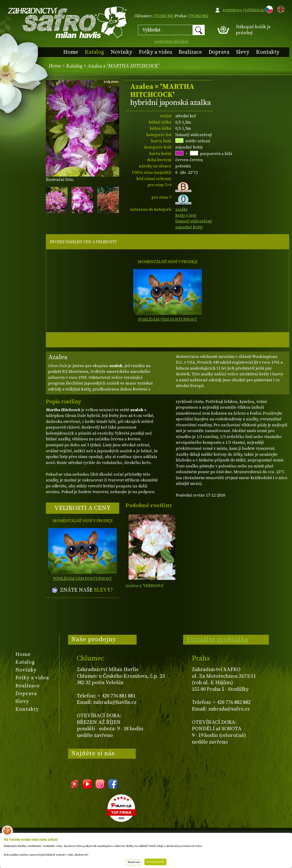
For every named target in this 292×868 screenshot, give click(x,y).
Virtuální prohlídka (217, 639)
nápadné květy (189, 227)
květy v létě (186, 215)
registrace (233, 10)
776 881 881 (164, 16)
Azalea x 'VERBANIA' (144, 586)
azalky (182, 209)
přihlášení (255, 10)
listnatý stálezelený (194, 221)
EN (280, 9)
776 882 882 (198, 16)
